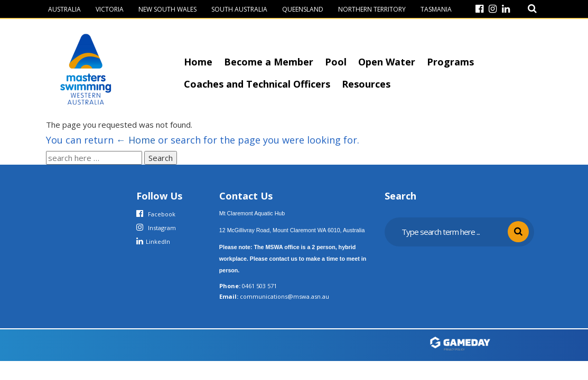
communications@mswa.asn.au (284, 296)
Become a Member (269, 62)
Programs (450, 62)
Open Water (387, 62)
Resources (366, 84)
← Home (136, 140)
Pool (336, 62)
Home (198, 62)
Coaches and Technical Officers (257, 84)
